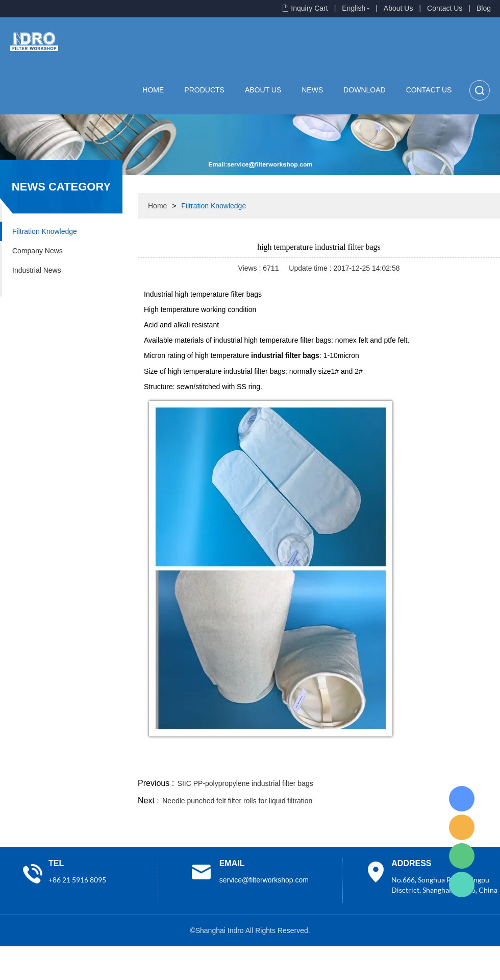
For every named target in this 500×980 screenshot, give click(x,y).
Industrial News (37, 270)
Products (204, 90)
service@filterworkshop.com (264, 880)
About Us (398, 8)
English (354, 8)
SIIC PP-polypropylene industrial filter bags (245, 783)
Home (153, 90)
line (345, 764)
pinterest (427, 764)
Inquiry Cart (309, 8)
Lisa (462, 799)
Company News (37, 251)
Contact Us (445, 8)
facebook (317, 764)
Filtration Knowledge (45, 231)
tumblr (455, 764)
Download (364, 90)
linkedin (482, 764)
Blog (484, 8)
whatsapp (399, 764)
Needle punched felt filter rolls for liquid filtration (237, 801)
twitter (372, 764)
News (312, 90)
